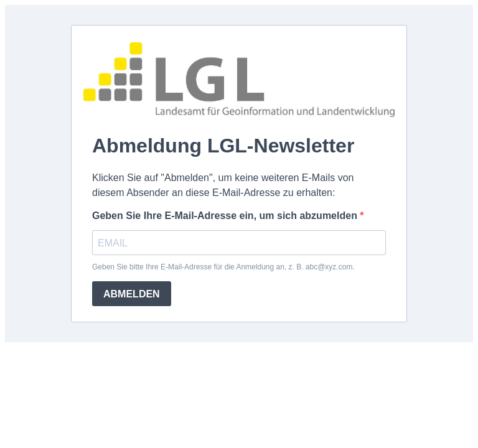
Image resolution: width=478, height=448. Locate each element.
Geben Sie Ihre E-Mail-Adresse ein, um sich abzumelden (226, 216)
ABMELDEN (132, 294)
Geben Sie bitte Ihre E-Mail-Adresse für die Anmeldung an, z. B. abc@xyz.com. (223, 267)
